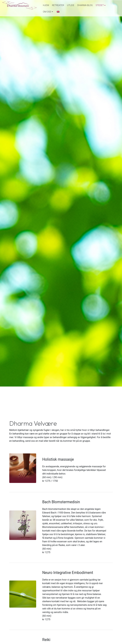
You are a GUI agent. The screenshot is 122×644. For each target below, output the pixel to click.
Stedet (100, 5)
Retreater (58, 5)
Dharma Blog (85, 5)
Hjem (46, 5)
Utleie (71, 5)
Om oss (47, 12)
